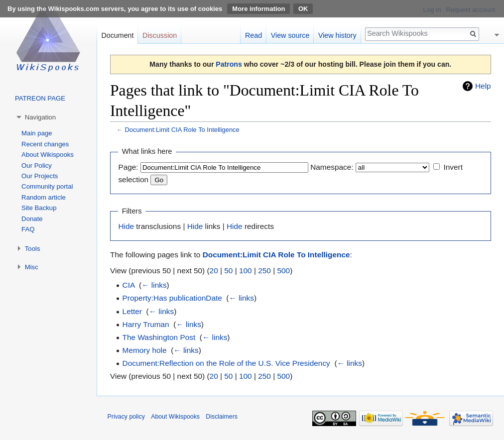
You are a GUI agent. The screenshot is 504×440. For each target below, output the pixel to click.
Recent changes (45, 144)
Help (483, 86)
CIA (129, 285)
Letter (132, 311)
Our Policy (37, 165)
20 (214, 271)
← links (154, 285)
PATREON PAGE (40, 98)
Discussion (160, 35)
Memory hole (145, 350)
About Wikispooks (48, 155)
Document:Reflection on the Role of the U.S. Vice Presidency (226, 363)
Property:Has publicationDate (172, 298)
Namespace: (332, 167)
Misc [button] (32, 267)
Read (253, 35)
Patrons (229, 64)
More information (258, 9)
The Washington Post (159, 337)
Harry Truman (146, 324)
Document (117, 35)
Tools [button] (33, 249)
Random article (44, 197)
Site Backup (39, 208)
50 (228, 271)
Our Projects (40, 176)
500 (283, 271)
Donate (32, 219)
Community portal (47, 186)
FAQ (28, 229)
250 (264, 271)
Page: (128, 167)
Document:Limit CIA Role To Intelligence (182, 130)
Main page (37, 133)
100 (246, 271)
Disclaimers (222, 417)
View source (290, 35)
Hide (126, 226)
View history (337, 35)
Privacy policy (126, 417)
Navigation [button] (40, 117)
